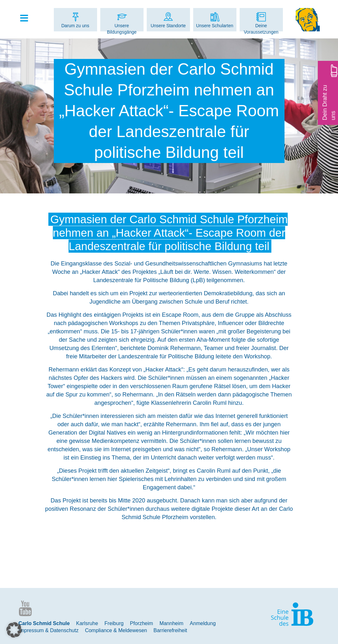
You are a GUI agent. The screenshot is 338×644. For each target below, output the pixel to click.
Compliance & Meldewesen (116, 630)
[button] (14, 630)
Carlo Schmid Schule (44, 623)
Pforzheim (142, 623)
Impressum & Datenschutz (49, 630)
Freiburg (114, 623)
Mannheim (172, 623)
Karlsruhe (87, 623)
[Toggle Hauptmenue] (28, 19)
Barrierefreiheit (170, 630)
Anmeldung (203, 623)
